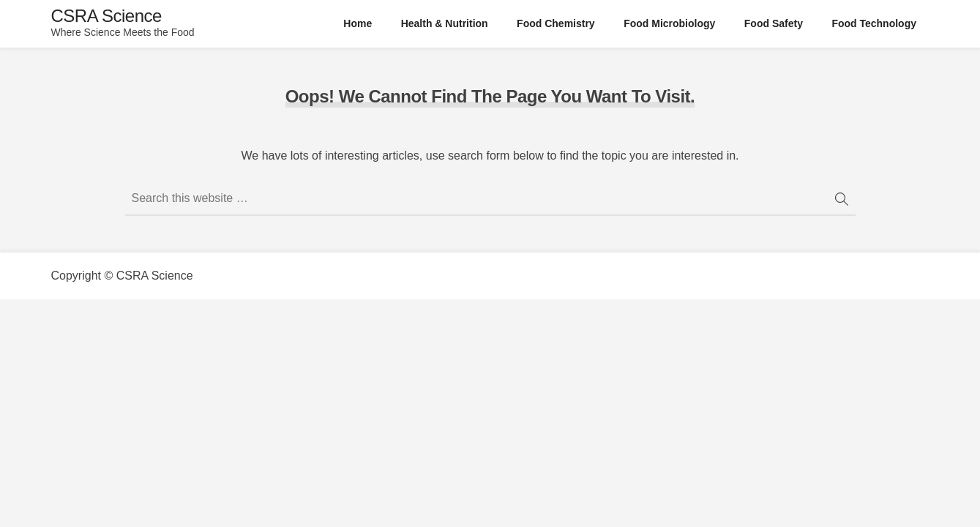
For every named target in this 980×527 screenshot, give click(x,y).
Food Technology (874, 23)
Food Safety (774, 23)
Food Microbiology (669, 23)
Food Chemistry (556, 23)
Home (358, 23)
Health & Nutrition (445, 23)
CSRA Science (106, 16)
